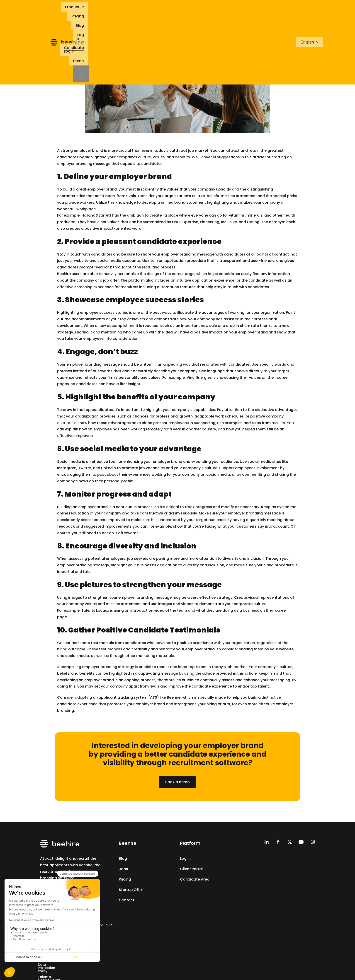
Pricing (162, 8)
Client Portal (191, 869)
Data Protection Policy (163, 940)
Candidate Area (195, 879)
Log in (197, 8)
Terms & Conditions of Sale (115, 940)
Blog (180, 8)
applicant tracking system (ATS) (129, 697)
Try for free (278, 8)
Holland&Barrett (96, 215)
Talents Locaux (95, 610)
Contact (127, 900)
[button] (139, 8)
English (308, 8)
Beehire (64, 274)
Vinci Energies (199, 378)
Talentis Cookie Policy (206, 940)
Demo (255, 8)
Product (139, 8)
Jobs (123, 869)
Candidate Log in (226, 8)
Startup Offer (131, 890)
